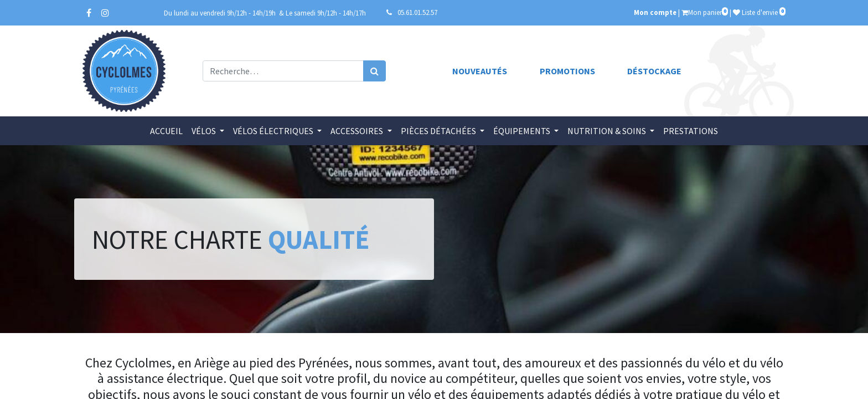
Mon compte (655, 12)
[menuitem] (166, 131)
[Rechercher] (374, 71)
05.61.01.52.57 (417, 12)
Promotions (567, 71)
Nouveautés (480, 71)
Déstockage (654, 71)
